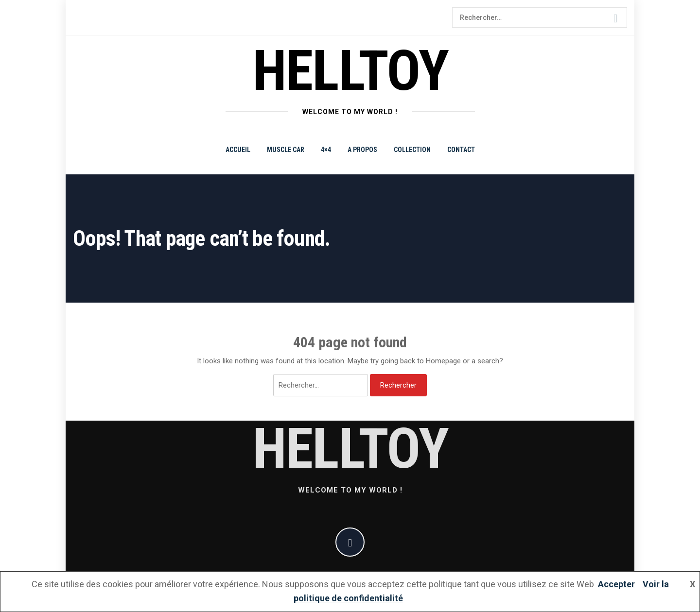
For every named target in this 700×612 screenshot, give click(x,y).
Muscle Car (286, 150)
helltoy (350, 71)
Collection (412, 150)
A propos (362, 150)
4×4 (326, 150)
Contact (461, 150)
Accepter (616, 584)
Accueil (238, 150)
